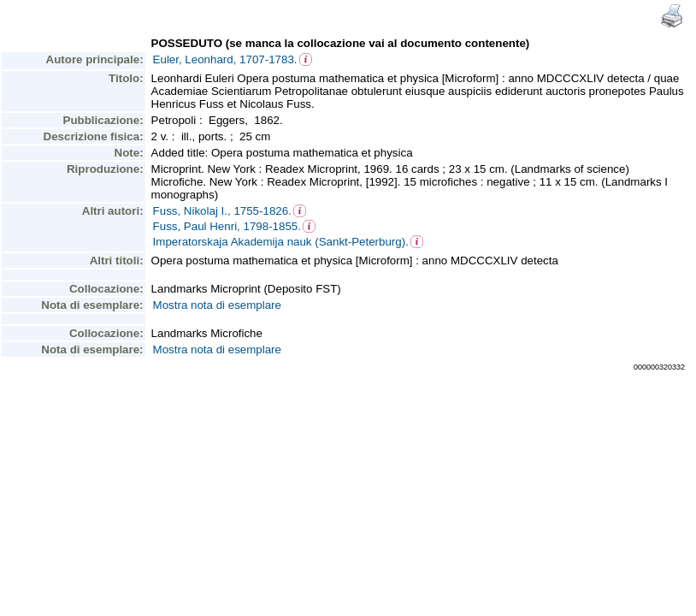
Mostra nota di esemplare (217, 305)
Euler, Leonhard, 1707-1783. (225, 59)
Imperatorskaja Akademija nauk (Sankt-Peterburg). (281, 242)
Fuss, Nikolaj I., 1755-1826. (222, 211)
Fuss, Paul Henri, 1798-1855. (227, 226)
